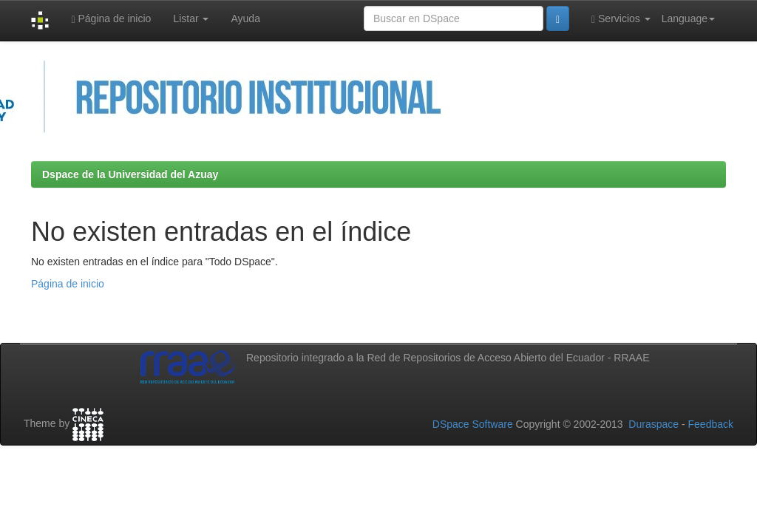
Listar (191, 18)
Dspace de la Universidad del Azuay (130, 174)
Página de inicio (111, 19)
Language (688, 18)
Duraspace (654, 424)
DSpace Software (473, 424)
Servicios (621, 19)
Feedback (711, 424)
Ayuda (245, 18)
